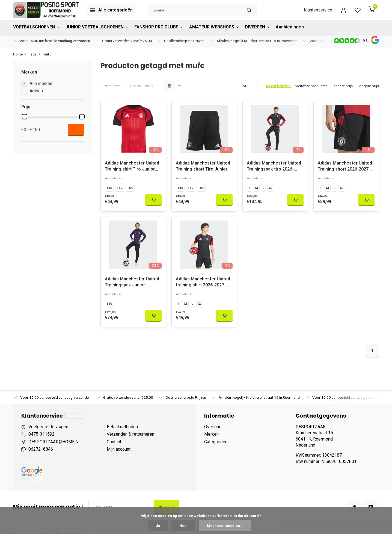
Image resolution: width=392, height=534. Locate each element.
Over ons (213, 427)
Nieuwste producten (311, 86)
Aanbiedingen (290, 27)
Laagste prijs (342, 86)
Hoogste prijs (368, 86)
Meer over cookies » (225, 526)
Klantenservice (318, 10)
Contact (114, 442)
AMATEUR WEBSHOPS (214, 27)
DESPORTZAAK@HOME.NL (55, 442)
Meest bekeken (278, 86)
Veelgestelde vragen (48, 427)
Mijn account (119, 449)
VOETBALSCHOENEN (37, 27)
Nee (183, 526)
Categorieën (216, 442)
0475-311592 (41, 434)
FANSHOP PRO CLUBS (159, 27)
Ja (158, 526)
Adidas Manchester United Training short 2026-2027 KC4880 (345, 167)
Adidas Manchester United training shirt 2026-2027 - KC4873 (203, 283)
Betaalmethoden (122, 427)
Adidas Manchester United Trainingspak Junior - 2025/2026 (132, 283)
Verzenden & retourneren (130, 434)
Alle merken (41, 83)
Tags (36, 54)
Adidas (36, 91)
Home (21, 54)
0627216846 (41, 449)
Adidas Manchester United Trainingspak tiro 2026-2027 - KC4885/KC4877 (274, 167)
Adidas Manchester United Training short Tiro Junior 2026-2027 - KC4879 (203, 167)
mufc (47, 54)
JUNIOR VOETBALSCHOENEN (97, 27)
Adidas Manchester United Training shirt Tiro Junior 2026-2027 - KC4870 (132, 167)
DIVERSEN (258, 27)
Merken (211, 434)
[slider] (25, 117)
